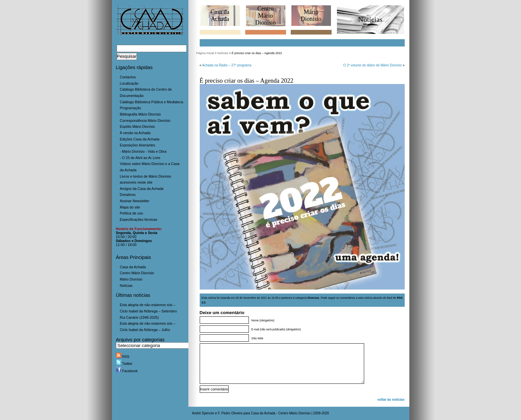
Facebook (127, 371)
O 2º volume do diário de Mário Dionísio (373, 65)
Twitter (124, 364)
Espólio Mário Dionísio (138, 126)
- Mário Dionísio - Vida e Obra (143, 151)
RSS (123, 357)
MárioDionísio (311, 15)
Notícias (126, 286)
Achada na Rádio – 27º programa (227, 65)
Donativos (128, 195)
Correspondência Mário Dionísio (145, 121)
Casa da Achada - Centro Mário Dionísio (281, 413)
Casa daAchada (220, 15)
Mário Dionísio (131, 279)
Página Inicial (205, 53)
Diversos (313, 298)
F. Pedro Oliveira (230, 413)
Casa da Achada (133, 267)
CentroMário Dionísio (265, 16)
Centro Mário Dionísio (137, 273)
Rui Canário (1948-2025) (139, 317)
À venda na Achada (135, 133)
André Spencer (203, 413)
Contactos (128, 77)
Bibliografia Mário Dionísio (141, 114)
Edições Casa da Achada (140, 139)
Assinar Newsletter (135, 201)
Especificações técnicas (139, 219)
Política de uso (132, 213)
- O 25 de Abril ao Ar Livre (140, 158)
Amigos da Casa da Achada (142, 189)
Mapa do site (130, 207)
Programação (131, 108)
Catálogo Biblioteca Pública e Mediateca (152, 102)
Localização (129, 83)
